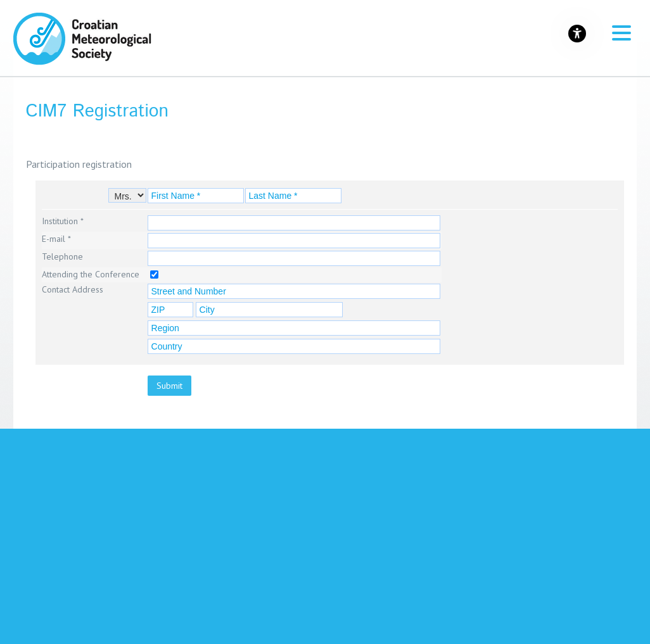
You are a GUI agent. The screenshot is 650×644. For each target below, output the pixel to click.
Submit (169, 386)
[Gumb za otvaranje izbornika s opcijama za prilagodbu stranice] (577, 34)
